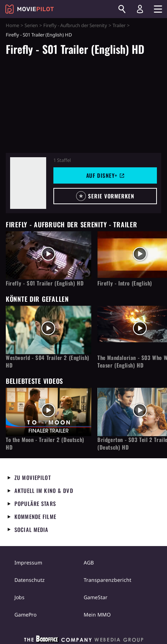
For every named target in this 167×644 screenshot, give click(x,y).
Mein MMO (97, 615)
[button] (105, 196)
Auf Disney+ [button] (105, 175)
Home (12, 25)
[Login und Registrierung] (140, 9)
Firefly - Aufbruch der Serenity (75, 25)
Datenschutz (30, 580)
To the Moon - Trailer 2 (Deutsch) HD (45, 443)
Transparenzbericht (107, 580)
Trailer (119, 25)
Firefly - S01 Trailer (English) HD (45, 283)
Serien (31, 25)
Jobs (19, 597)
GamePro (25, 615)
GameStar (96, 597)
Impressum (28, 563)
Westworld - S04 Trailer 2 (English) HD (48, 361)
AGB (89, 563)
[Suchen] (122, 9)
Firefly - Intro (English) (125, 283)
